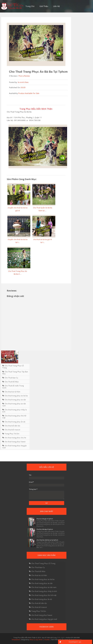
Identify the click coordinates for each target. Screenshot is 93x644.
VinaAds (47, 640)
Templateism (16, 640)
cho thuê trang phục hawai (15, 442)
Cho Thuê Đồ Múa (12, 382)
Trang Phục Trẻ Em (12, 434)
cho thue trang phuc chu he (15, 438)
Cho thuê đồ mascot (12, 430)
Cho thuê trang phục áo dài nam (14, 405)
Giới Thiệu (44, 6)
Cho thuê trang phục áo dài (15, 400)
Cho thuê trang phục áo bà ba (16, 396)
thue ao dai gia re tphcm (45, 519)
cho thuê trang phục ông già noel (14, 447)
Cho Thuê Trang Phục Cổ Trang (13, 367)
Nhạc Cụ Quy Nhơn (36, 640)
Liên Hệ (56, 6)
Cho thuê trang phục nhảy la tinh (14, 411)
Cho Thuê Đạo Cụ (11, 378)
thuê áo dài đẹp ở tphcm (45, 529)
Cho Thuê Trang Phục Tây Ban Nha (15, 373)
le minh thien (23, 82)
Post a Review (24, 76)
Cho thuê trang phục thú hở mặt (14, 417)
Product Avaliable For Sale (29, 93)
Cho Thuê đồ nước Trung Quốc (13, 387)
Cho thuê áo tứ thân (12, 392)
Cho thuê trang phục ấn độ (15, 422)
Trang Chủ (30, 6)
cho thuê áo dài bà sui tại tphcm (47, 540)
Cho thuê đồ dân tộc (12, 426)
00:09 (23, 87)
